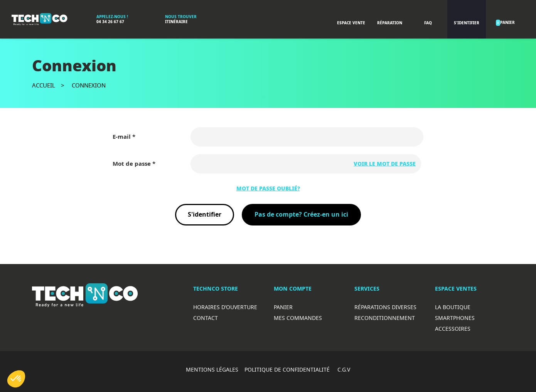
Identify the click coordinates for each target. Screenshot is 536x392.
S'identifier (205, 215)
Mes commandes (298, 318)
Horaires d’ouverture (225, 307)
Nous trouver (181, 17)
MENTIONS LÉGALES (212, 369)
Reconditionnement (385, 318)
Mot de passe (132, 164)
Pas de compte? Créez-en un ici (301, 215)
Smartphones (455, 318)
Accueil (44, 85)
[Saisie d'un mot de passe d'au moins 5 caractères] (306, 164)
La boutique (453, 307)
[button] (16, 379)
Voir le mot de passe (385, 164)
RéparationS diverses (385, 307)
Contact (206, 318)
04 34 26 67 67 (110, 22)
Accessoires (453, 329)
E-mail (122, 137)
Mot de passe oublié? (268, 188)
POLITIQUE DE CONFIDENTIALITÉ (288, 369)
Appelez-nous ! (112, 17)
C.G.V (344, 369)
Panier (283, 307)
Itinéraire (176, 22)
